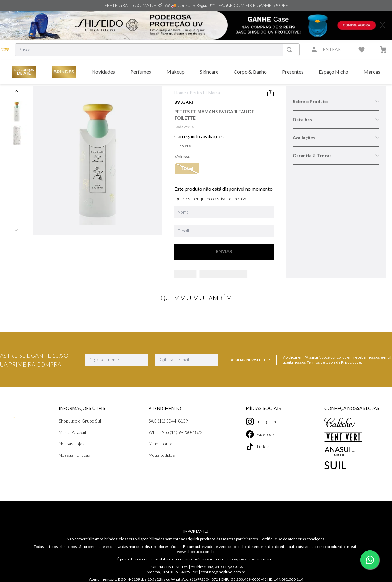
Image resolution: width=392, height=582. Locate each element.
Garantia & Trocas (336, 155)
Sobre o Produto (336, 101)
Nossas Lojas (72, 451)
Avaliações (336, 137)
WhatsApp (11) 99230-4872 (177, 440)
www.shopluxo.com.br (196, 559)
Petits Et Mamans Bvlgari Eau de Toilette (207, 93)
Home (180, 93)
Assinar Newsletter (250, 367)
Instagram (263, 429)
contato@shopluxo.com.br (223, 579)
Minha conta (161, 451)
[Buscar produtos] (291, 50)
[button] (187, 169)
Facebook (262, 442)
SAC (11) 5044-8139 (169, 428)
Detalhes (336, 119)
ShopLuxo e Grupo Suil (81, 428)
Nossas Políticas (75, 463)
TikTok (259, 454)
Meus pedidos (163, 463)
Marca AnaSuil (73, 440)
